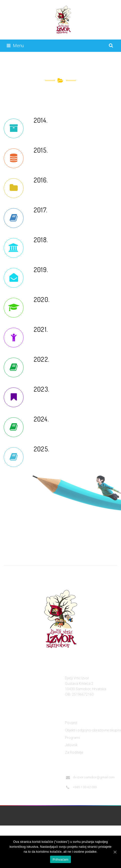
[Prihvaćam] (115, 852)
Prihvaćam (60, 859)
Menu (15, 46)
